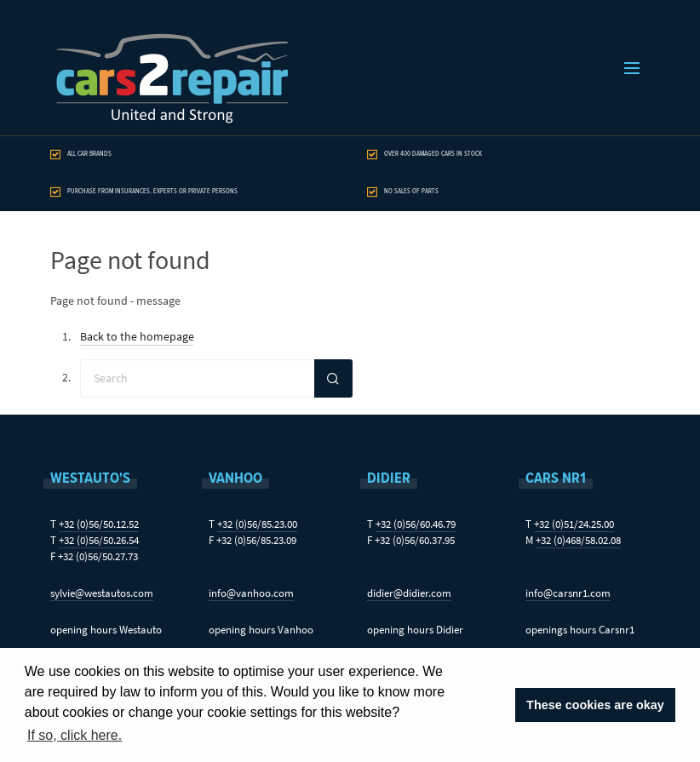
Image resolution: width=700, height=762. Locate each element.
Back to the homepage (137, 337)
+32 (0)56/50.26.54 (99, 540)
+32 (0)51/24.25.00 (574, 524)
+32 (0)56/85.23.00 (257, 524)
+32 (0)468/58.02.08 (578, 540)
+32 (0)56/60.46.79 (416, 524)
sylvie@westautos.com (102, 593)
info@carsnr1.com (568, 593)
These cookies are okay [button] (595, 705)
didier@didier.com (409, 593)
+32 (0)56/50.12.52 (99, 524)
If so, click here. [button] (75, 735)
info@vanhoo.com (251, 593)
